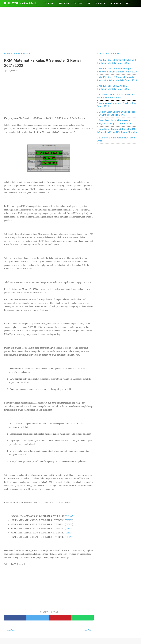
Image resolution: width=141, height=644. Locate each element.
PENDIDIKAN (49, 3)
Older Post (87, 631)
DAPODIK (78, 3)
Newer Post (10, 631)
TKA (88, 3)
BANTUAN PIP (116, 3)
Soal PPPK (100, 3)
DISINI (69, 517)
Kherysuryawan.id (21, 3)
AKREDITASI (64, 3)
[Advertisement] (70, 29)
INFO (128, 3)
